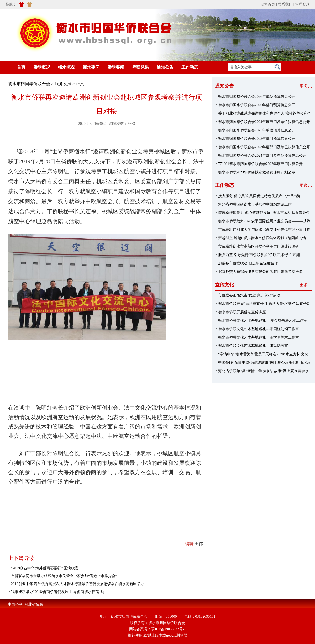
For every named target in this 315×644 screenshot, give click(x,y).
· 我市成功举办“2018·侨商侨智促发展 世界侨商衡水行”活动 (56, 592)
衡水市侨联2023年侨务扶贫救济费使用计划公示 (257, 172)
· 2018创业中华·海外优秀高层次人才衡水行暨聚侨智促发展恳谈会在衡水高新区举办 (76, 584)
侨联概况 (42, 67)
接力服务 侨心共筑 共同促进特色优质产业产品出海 (259, 196)
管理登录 (302, 4)
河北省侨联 (34, 604)
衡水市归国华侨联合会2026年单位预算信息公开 (257, 97)
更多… (306, 86)
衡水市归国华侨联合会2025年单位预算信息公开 (257, 130)
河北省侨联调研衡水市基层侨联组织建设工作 (255, 204)
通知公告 (165, 67)
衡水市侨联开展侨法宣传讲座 (242, 312)
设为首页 (268, 4)
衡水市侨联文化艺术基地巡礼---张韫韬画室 (253, 346)
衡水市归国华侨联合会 (29, 84)
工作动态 (190, 67)
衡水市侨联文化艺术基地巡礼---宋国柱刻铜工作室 (259, 329)
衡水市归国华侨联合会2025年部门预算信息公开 (257, 139)
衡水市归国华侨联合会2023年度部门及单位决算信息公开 (264, 147)
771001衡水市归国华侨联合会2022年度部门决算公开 (260, 164)
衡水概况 (66, 67)
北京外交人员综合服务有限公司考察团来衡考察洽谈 (260, 272)
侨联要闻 (116, 67)
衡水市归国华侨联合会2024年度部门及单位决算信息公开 (264, 122)
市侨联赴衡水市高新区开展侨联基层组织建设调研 (259, 246)
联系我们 (285, 4)
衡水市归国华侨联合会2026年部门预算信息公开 (257, 105)
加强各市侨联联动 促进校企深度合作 (248, 263)
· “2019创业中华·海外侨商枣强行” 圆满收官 (43, 568)
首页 (13, 67)
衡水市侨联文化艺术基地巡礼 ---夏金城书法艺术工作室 (263, 321)
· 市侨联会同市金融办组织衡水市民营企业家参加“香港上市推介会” (63, 576)
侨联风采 (140, 67)
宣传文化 (224, 285)
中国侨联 (15, 604)
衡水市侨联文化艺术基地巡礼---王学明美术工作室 (259, 337)
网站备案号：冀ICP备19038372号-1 (157, 629)
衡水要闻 (91, 67)
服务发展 (63, 84)
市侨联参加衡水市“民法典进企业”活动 (249, 295)
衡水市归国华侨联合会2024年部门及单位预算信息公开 (262, 155)
